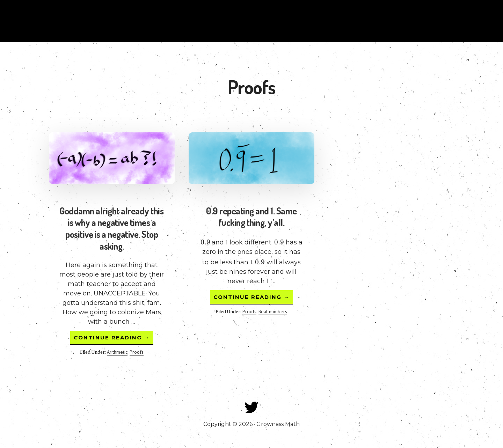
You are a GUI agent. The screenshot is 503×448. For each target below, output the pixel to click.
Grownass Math (70, 21)
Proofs (137, 352)
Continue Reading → (114, 339)
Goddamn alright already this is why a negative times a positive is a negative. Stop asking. (112, 228)
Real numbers (273, 311)
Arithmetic (117, 352)
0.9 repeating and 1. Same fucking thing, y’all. (251, 217)
